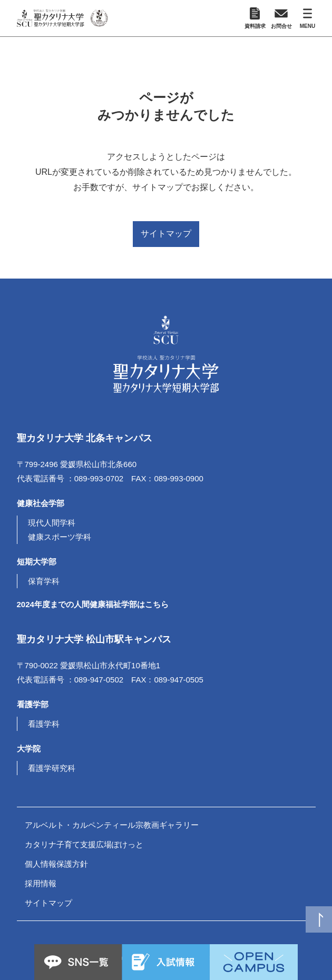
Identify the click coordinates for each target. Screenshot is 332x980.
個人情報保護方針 (56, 864)
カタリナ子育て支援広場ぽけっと (84, 844)
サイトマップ (166, 234)
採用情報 (41, 883)
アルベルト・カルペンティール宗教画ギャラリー (112, 825)
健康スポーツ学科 (60, 537)
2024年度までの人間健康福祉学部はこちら (93, 604)
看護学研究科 (52, 768)
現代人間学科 (52, 523)
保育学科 (44, 581)
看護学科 (44, 724)
